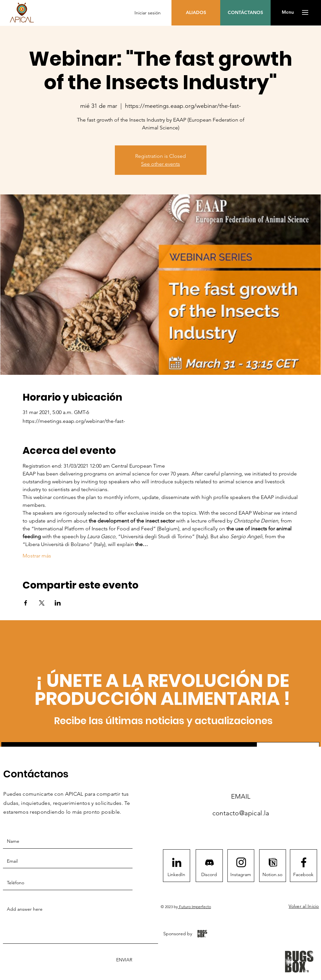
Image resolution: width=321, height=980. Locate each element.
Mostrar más (37, 556)
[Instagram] (241, 874)
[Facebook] (303, 874)
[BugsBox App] (202, 934)
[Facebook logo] (304, 862)
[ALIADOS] (196, 13)
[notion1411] (273, 862)
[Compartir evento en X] (42, 603)
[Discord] (209, 874)
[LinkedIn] (176, 874)
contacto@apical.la (241, 813)
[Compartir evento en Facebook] (26, 603)
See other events (160, 164)
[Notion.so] (273, 874)
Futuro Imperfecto (195, 907)
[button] (288, 12)
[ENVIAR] (123, 960)
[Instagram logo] (241, 862)
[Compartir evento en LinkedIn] (58, 603)
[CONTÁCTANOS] (245, 13)
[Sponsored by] (178, 934)
